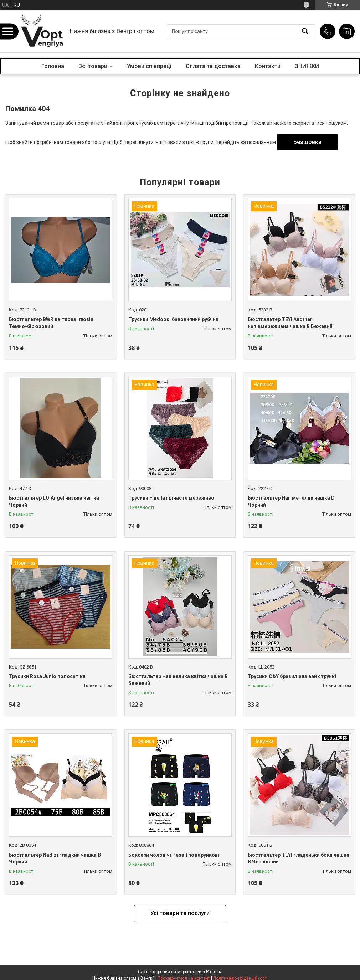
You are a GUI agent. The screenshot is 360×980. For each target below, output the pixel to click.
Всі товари (93, 66)
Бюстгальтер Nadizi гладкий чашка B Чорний (55, 858)
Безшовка (307, 142)
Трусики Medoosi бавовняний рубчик (173, 319)
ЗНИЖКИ (307, 66)
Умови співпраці (149, 66)
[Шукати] (305, 31)
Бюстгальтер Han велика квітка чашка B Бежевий (178, 680)
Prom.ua (214, 972)
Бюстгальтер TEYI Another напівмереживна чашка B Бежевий (290, 323)
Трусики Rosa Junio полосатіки (47, 676)
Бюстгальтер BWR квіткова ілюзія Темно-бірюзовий (51, 323)
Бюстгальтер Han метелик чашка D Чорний (291, 501)
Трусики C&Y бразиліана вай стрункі (292, 676)
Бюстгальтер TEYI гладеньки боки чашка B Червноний (299, 858)
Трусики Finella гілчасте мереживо (171, 498)
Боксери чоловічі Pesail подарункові (174, 855)
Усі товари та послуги (180, 913)
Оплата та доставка (213, 66)
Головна (53, 66)
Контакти (268, 66)
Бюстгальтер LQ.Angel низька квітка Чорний (54, 501)
